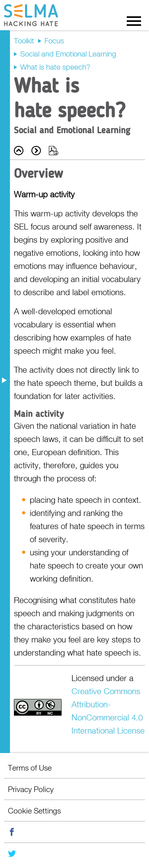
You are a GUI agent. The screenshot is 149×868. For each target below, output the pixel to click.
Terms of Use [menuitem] (30, 768)
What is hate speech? (55, 67)
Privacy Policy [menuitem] (31, 789)
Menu (134, 21)
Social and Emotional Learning (68, 54)
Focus (54, 41)
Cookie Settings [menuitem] (34, 811)
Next (36, 151)
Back (19, 151)
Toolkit (24, 41)
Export (54, 151)
